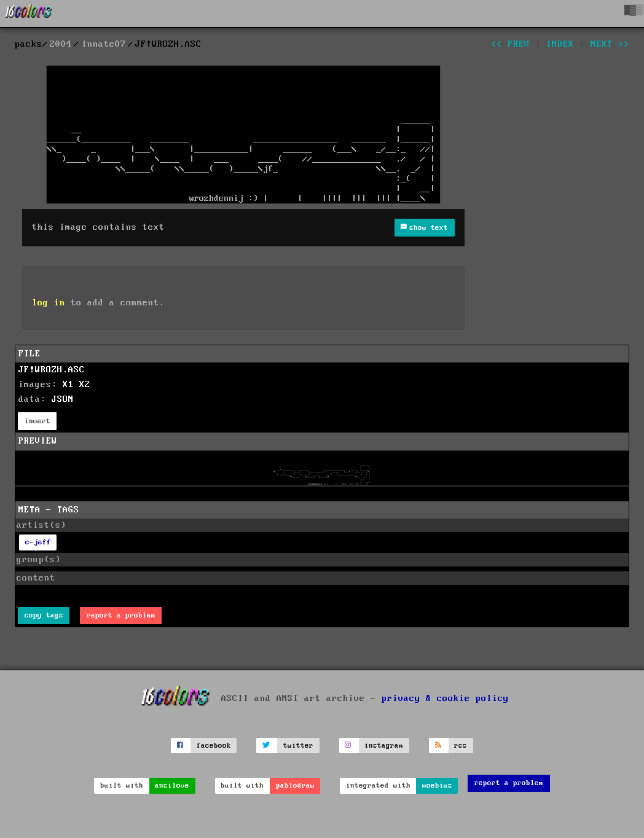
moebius (437, 785)
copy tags (44, 615)
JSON (63, 399)
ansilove (172, 785)
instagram (384, 746)
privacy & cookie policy (445, 699)
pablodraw (295, 785)
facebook (214, 746)
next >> (610, 44)
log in (49, 303)
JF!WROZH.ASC (52, 370)
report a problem (121, 615)
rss (461, 746)
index (560, 44)
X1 (68, 385)
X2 (85, 385)
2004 (61, 44)
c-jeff (38, 542)
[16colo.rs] (29, 14)
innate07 (104, 44)
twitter (298, 746)
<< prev (510, 44)
